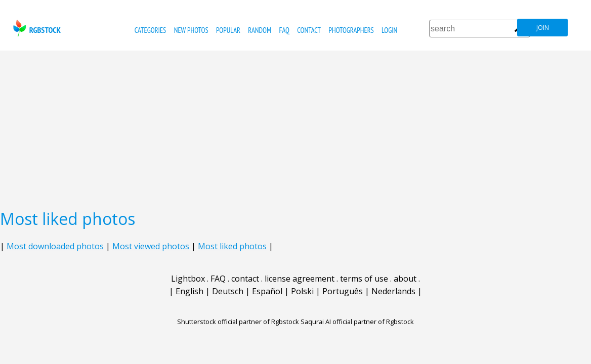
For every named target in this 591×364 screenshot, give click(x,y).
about (405, 279)
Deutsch (228, 291)
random (260, 30)
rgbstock (36, 28)
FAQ (284, 30)
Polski (302, 291)
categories (150, 30)
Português (343, 291)
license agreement (300, 279)
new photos (191, 30)
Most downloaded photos (55, 246)
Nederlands (393, 291)
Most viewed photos (151, 246)
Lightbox (188, 279)
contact (309, 30)
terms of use (364, 279)
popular (228, 30)
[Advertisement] (296, 126)
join (543, 28)
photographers (351, 30)
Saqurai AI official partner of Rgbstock (357, 322)
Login (389, 30)
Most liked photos (232, 246)
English (189, 291)
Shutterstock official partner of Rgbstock (238, 322)
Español (267, 291)
